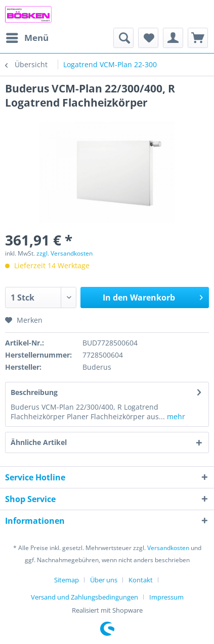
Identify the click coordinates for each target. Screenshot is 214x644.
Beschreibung (34, 392)
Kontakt (141, 580)
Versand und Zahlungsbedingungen (84, 597)
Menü (27, 37)
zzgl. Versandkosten (65, 253)
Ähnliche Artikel (39, 442)
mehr (175, 416)
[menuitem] (27, 38)
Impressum (166, 597)
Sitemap (67, 580)
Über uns (104, 580)
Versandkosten (168, 548)
